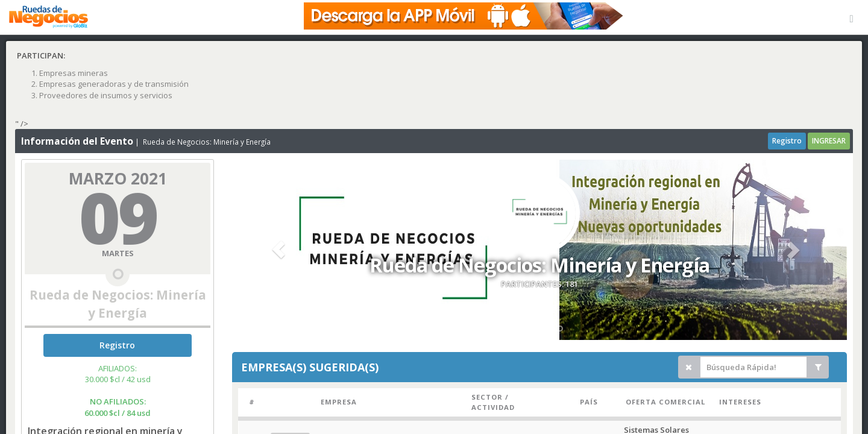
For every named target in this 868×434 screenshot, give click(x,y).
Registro (787, 141)
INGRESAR (829, 141)
